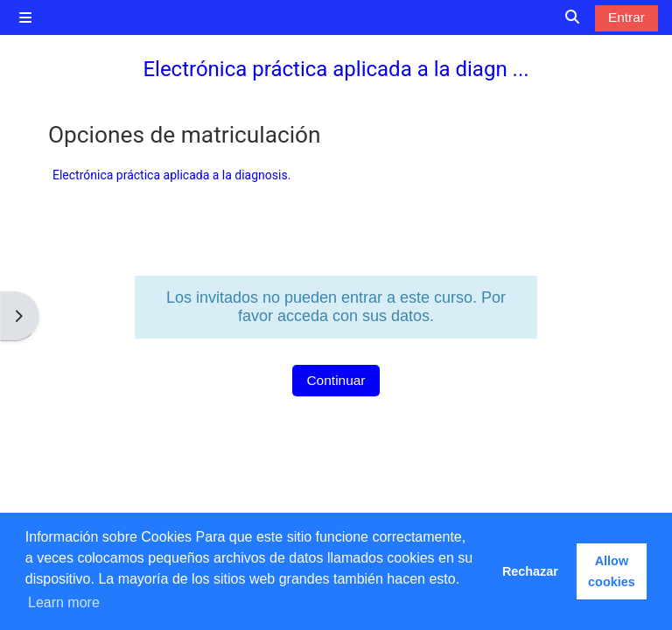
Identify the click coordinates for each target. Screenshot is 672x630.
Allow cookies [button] (612, 571)
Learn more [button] (64, 602)
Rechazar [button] (530, 571)
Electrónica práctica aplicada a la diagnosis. (171, 175)
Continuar (336, 380)
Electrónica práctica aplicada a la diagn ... (336, 69)
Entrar (626, 17)
